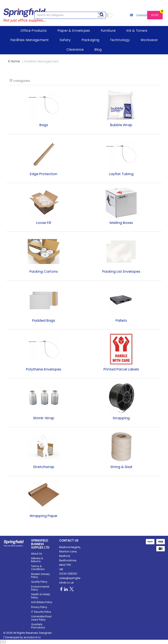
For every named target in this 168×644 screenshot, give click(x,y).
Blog (98, 50)
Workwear (149, 40)
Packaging (90, 40)
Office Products (34, 31)
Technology (120, 40)
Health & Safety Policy (41, 596)
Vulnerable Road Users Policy (41, 618)
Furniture (108, 31)
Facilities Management (30, 40)
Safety (65, 40)
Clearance (75, 50)
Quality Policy (39, 582)
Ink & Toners (137, 31)
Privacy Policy (39, 607)
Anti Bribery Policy (42, 602)
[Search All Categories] (70, 15)
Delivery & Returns (37, 560)
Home (14, 61)
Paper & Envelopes (74, 31)
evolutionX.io (32, 637)
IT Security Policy (41, 612)
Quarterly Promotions (38, 626)
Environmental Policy (40, 588)
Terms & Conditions (38, 568)
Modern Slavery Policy (40, 576)
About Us (37, 554)
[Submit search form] (102, 15)
